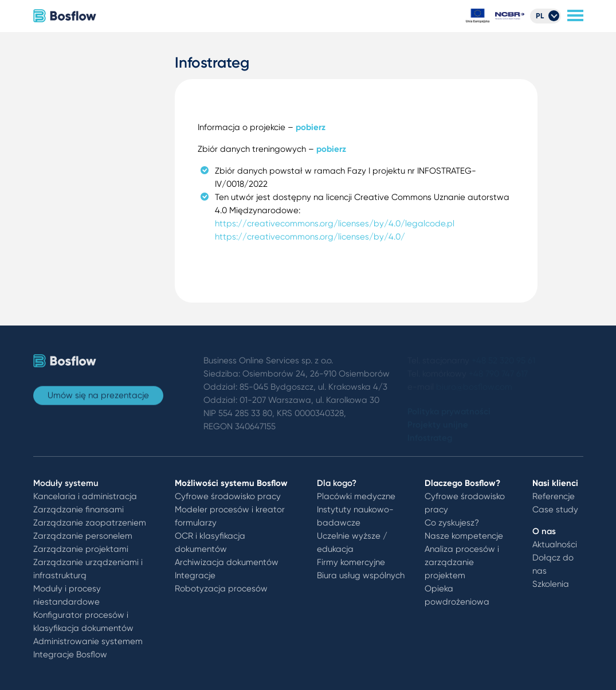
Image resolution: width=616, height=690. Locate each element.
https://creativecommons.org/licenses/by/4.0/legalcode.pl (335, 224)
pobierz (311, 127)
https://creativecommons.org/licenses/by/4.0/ (310, 237)
